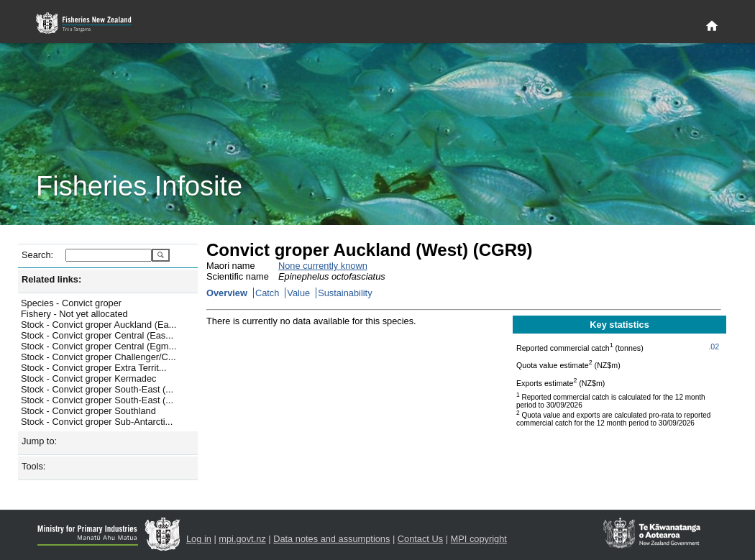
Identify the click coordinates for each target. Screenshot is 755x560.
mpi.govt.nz (242, 539)
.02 (714, 346)
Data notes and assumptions (331, 539)
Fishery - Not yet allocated (74, 314)
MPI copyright (479, 539)
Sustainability (345, 293)
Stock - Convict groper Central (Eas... (97, 335)
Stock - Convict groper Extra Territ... (93, 368)
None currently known (323, 266)
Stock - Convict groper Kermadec (88, 378)
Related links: (51, 279)
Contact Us (420, 539)
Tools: (33, 466)
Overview (227, 293)
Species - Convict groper (71, 303)
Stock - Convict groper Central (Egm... (99, 346)
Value (298, 293)
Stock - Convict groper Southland (88, 411)
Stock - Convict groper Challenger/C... (99, 357)
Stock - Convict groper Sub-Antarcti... (97, 422)
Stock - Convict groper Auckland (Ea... (99, 325)
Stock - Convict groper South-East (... (97, 389)
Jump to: (39, 441)
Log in (199, 539)
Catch (267, 293)
